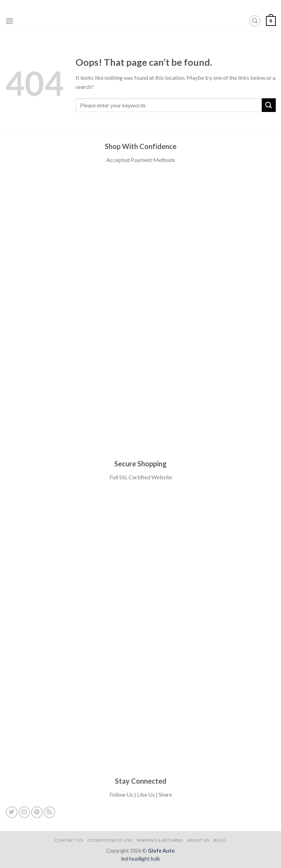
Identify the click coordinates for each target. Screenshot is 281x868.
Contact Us (69, 840)
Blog (220, 840)
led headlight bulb (141, 859)
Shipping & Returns (160, 840)
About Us (198, 840)
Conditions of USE (110, 840)
